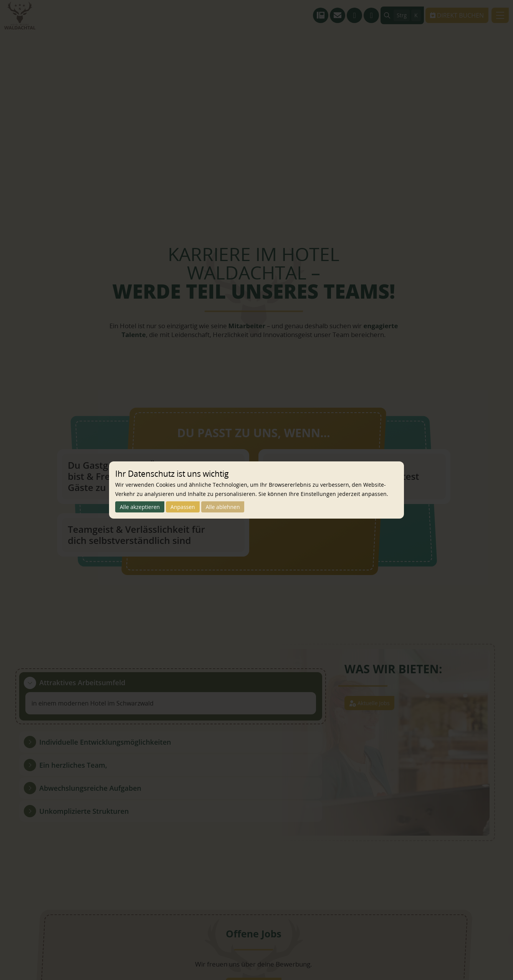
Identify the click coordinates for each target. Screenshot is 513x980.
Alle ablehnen (242, 507)
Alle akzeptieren (144, 507)
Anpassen (195, 507)
